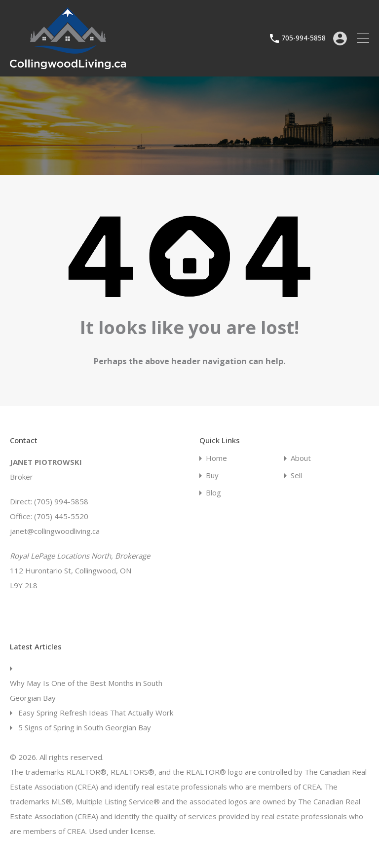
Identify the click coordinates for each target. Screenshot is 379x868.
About (301, 458)
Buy (212, 475)
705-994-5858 (303, 38)
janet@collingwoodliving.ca (55, 531)
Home (216, 458)
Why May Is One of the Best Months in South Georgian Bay (86, 690)
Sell (296, 475)
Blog (213, 493)
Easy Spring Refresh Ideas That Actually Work (96, 713)
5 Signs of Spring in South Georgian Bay (85, 727)
